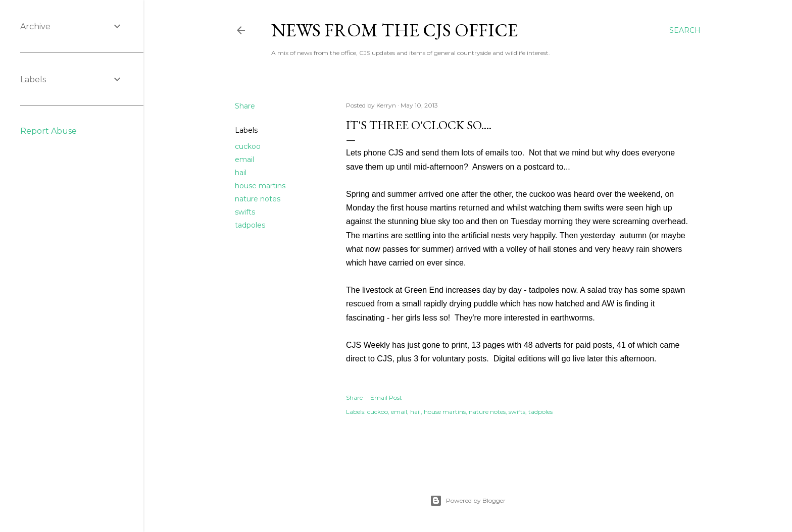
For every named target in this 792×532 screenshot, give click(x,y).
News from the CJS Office (394, 30)
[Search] (685, 30)
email (244, 159)
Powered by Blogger (468, 501)
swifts (245, 212)
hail (241, 173)
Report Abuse (48, 131)
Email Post (386, 397)
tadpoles (250, 225)
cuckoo (248, 146)
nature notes (258, 199)
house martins (260, 186)
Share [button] (245, 106)
